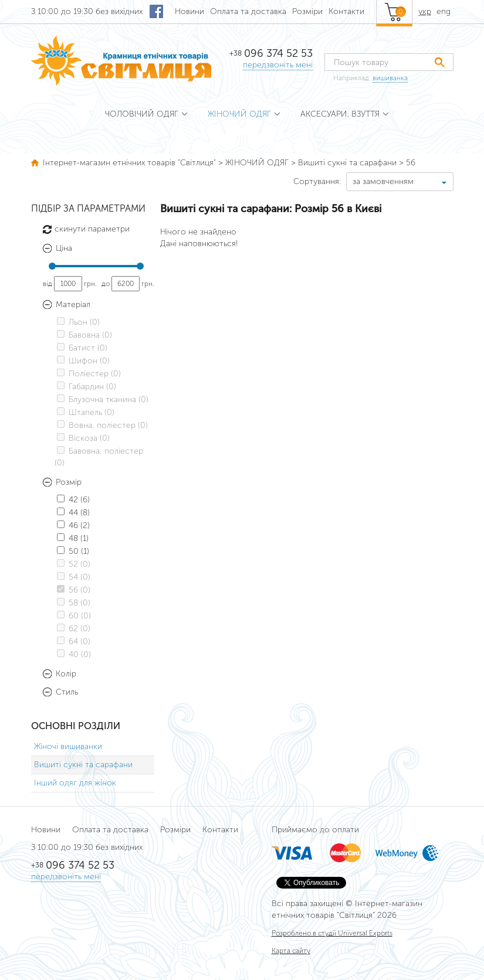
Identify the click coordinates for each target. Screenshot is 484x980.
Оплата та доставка (248, 11)
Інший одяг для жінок (75, 783)
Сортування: (317, 181)
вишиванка (390, 78)
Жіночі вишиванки (68, 746)
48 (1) (73, 538)
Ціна (64, 249)
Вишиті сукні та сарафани (83, 765)
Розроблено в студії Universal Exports (332, 933)
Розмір (69, 482)
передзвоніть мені (278, 65)
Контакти (346, 11)
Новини (189, 11)
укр (425, 11)
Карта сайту (291, 951)
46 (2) (73, 525)
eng (444, 11)
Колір (66, 674)
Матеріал (73, 305)
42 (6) (73, 500)
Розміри (307, 11)
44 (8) (73, 513)
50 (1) (73, 551)
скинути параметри (92, 229)
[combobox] (400, 182)
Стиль (67, 692)
